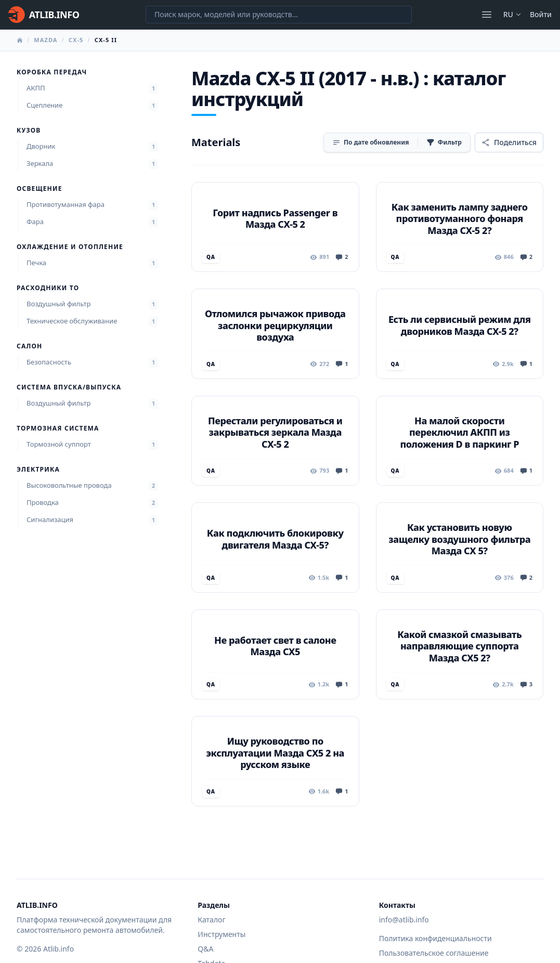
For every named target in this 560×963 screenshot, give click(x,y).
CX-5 (76, 40)
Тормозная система (58, 428)
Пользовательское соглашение (434, 953)
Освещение (40, 189)
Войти (541, 14)
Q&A (205, 949)
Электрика (38, 470)
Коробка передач (52, 72)
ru (512, 14)
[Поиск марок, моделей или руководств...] (279, 15)
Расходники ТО (48, 288)
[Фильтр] (444, 142)
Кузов (29, 131)
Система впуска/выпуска (69, 387)
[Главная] (44, 15)
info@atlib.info (404, 920)
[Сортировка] (371, 142)
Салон (29, 346)
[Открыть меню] (487, 15)
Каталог (211, 920)
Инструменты (222, 934)
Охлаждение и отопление (70, 247)
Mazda (45, 40)
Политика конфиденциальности (435, 938)
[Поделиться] (509, 142)
